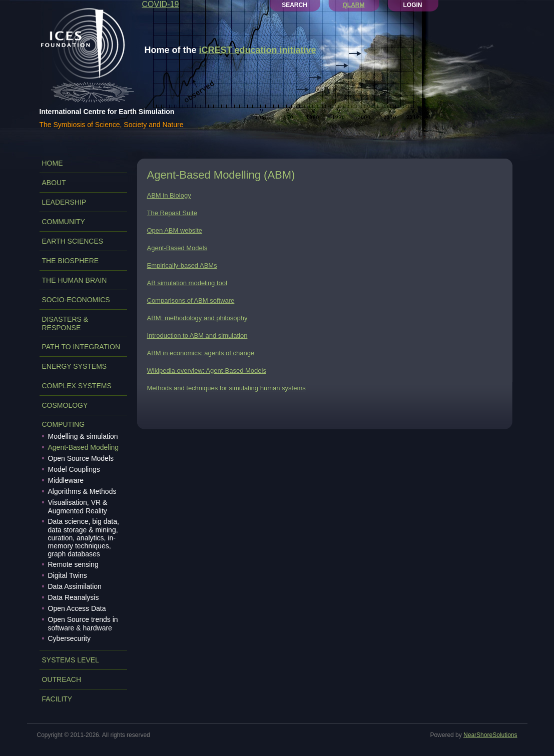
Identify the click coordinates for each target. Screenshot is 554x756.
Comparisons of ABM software (191, 300)
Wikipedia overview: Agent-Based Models (207, 370)
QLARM (354, 5)
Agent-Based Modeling (84, 447)
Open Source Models (81, 458)
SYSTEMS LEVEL (71, 660)
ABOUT (54, 183)
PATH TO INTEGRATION (81, 347)
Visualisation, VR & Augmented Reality (78, 507)
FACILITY (57, 699)
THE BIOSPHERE (71, 261)
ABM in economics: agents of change (201, 353)
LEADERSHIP (64, 202)
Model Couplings (74, 469)
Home (53, 163)
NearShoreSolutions (490, 735)
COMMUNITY (64, 222)
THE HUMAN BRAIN (75, 280)
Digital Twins (68, 575)
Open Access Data (77, 608)
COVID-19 (161, 4)
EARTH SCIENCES (73, 241)
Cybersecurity (70, 638)
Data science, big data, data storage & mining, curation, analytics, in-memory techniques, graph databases (84, 538)
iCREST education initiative (258, 50)
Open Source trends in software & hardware (83, 624)
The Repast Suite (172, 213)
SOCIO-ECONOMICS (76, 300)
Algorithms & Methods (82, 491)
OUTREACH (62, 679)
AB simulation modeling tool (187, 283)
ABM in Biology (169, 195)
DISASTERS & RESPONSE (65, 323)
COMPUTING (64, 424)
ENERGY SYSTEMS (75, 366)
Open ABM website (175, 230)
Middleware (66, 480)
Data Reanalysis (74, 597)
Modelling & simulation (83, 436)
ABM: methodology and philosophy (197, 318)
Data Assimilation (75, 586)
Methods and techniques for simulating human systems (226, 388)
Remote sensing (73, 564)
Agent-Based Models (177, 248)
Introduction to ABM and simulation (197, 335)
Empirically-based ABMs (182, 265)
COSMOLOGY (65, 405)
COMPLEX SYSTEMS (77, 386)
